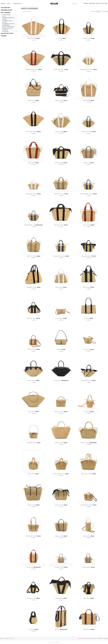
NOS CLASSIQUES (6, 13)
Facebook (2, 638)
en (101, 3)
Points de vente (17, 4)
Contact (98, 3)
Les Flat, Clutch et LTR (7, 28)
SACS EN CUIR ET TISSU (7, 33)
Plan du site (106, 638)
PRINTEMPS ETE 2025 (7, 10)
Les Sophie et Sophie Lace (8, 18)
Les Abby (4, 19)
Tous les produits (6, 15)
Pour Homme (5, 31)
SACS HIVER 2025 (5, 8)
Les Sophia (5, 30)
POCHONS (4, 36)
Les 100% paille (6, 25)
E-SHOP (9, 4)
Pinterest (12, 638)
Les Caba (4, 22)
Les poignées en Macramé (8, 24)
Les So (4, 16)
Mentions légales (90, 638)
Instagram (7, 638)
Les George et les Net (7, 21)
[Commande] (102, 12)
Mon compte (92, 3)
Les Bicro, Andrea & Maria (8, 27)
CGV (95, 638)
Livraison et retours (82, 638)
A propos (3, 4)
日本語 (106, 3)
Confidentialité (99, 638)
